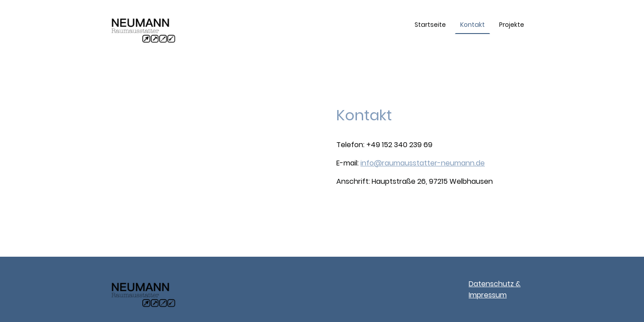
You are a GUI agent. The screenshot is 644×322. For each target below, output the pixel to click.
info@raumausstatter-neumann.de (423, 163)
